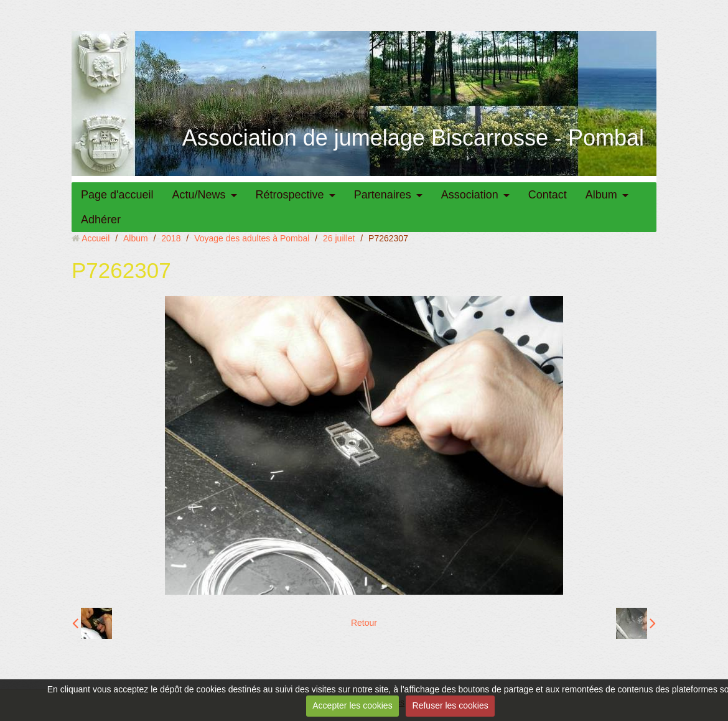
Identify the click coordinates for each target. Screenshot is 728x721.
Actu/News (199, 195)
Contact (548, 195)
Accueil (96, 238)
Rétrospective (290, 195)
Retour (364, 623)
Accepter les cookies (352, 705)
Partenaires (383, 195)
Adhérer (101, 220)
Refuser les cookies (450, 705)
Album (601, 195)
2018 (171, 238)
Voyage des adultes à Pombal (252, 238)
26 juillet (339, 238)
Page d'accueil (117, 195)
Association (470, 195)
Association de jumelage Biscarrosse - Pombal (413, 138)
